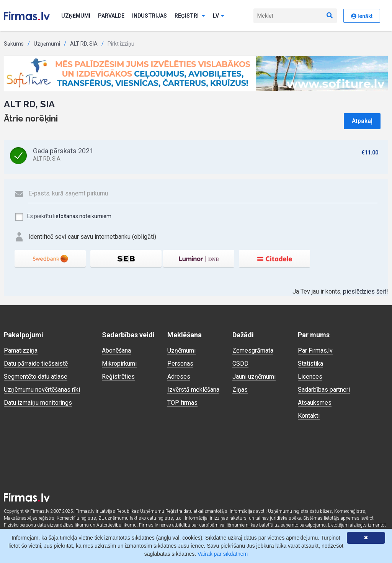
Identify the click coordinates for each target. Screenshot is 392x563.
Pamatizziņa (21, 350)
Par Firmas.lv (315, 350)
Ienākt (362, 16)
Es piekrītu (63, 217)
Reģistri (190, 16)
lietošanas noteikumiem (82, 216)
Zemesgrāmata (253, 350)
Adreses (179, 377)
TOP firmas (182, 403)
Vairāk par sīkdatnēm (223, 554)
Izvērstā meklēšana (193, 390)
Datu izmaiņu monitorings (38, 403)
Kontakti (309, 416)
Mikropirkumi (119, 364)
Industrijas (149, 16)
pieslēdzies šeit (365, 291)
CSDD (240, 364)
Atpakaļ (362, 121)
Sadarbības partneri (324, 390)
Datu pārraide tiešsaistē (36, 364)
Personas (180, 364)
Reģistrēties (118, 377)
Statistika (310, 364)
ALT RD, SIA (84, 44)
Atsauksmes (315, 403)
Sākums (14, 44)
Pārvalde (111, 16)
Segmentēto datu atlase (36, 377)
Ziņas (240, 390)
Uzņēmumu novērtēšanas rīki (42, 390)
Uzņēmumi (76, 16)
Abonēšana (116, 350)
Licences (310, 377)
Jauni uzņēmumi (254, 377)
